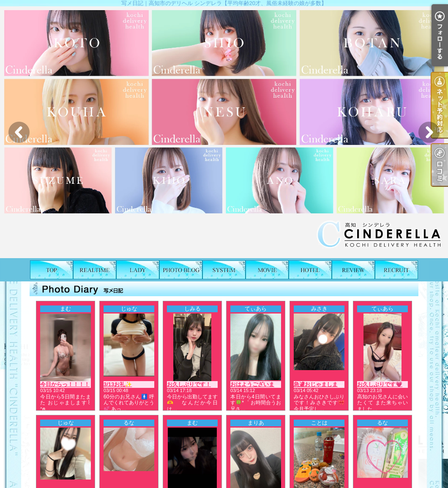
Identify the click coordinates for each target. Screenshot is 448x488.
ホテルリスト (310, 270)
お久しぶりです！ (189, 384)
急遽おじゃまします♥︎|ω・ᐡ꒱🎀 (332, 384)
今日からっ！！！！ (65, 384)
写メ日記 (181, 270)
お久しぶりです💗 (380, 384)
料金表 (224, 270)
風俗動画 (267, 270)
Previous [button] (19, 132)
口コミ (353, 270)
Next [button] (429, 132)
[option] (224, 132)
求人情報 (396, 270)
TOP (52, 270)
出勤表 (95, 270)
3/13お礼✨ (118, 384)
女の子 (138, 270)
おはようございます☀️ (258, 384)
